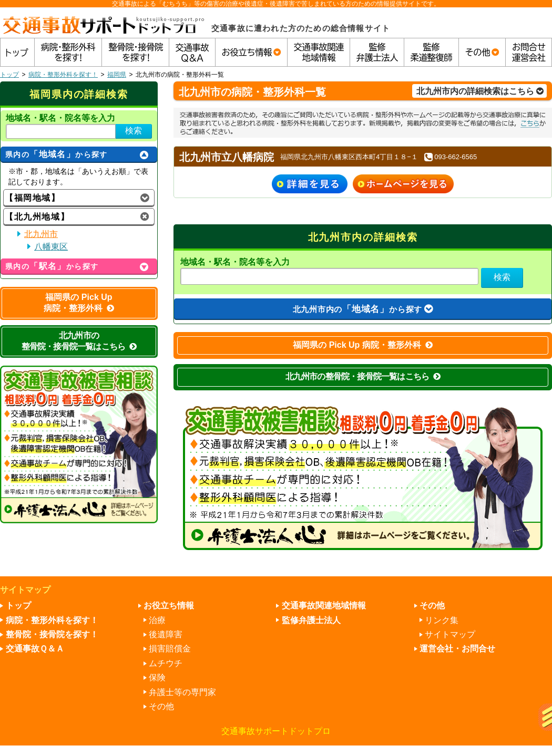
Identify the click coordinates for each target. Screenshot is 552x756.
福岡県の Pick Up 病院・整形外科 (363, 345)
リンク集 (442, 620)
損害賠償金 (170, 649)
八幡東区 (51, 247)
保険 (157, 677)
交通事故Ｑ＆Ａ (35, 649)
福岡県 (117, 75)
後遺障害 (166, 634)
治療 (157, 620)
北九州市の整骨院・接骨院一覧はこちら (363, 376)
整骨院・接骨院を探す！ (52, 634)
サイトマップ (450, 634)
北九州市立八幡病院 (227, 157)
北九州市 (41, 234)
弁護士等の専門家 (182, 692)
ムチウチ (166, 663)
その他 (161, 706)
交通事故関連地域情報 (324, 605)
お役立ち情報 (169, 605)
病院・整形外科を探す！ (63, 75)
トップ (9, 75)
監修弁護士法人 (311, 620)
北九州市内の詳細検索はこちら (480, 91)
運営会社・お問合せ (457, 649)
